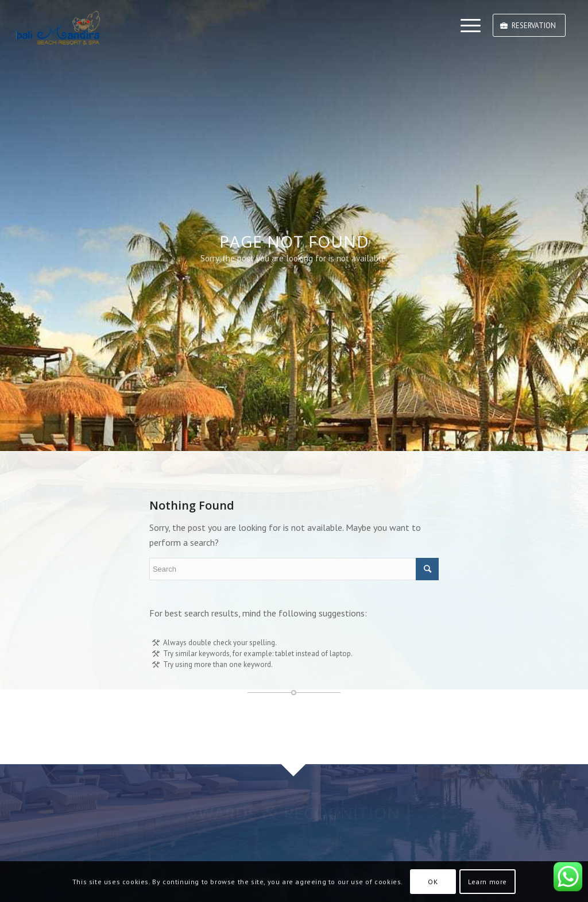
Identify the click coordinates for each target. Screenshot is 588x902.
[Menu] (467, 26)
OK (433, 882)
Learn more (488, 882)
